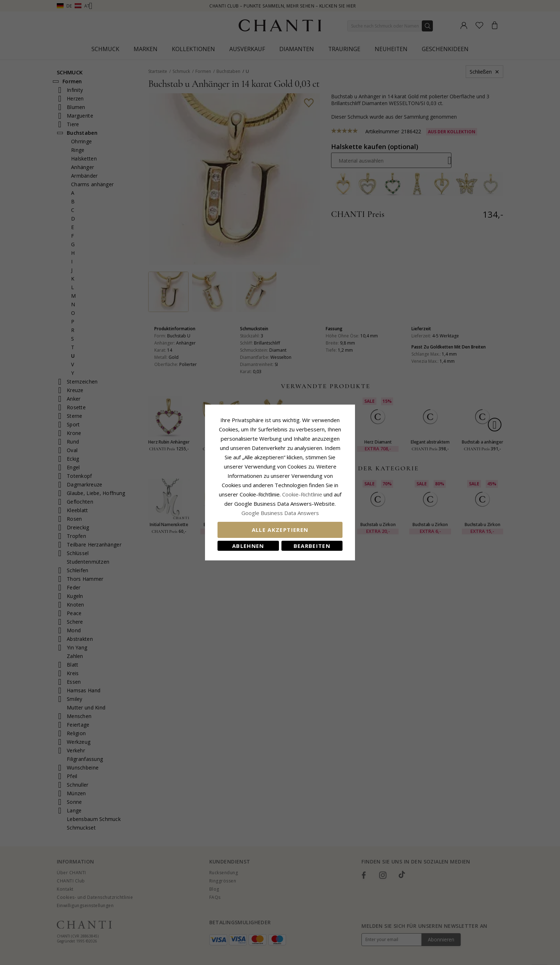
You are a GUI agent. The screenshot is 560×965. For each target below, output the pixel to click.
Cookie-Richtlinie (302, 494)
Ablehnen (248, 546)
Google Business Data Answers (280, 513)
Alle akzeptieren (280, 530)
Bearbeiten (312, 546)
